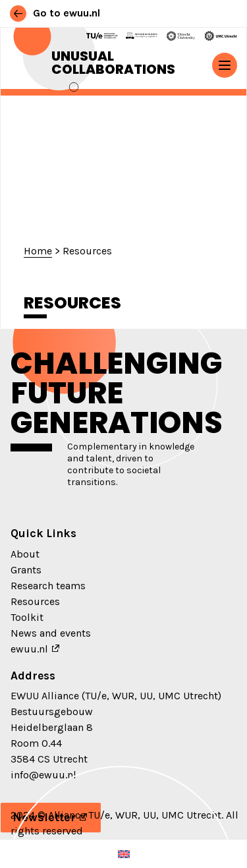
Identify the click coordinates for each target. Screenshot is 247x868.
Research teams (48, 586)
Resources (35, 601)
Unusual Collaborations (113, 63)
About (25, 554)
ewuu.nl (29, 649)
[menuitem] (124, 854)
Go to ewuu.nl (55, 13)
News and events (51, 633)
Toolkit (27, 617)
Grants (26, 570)
